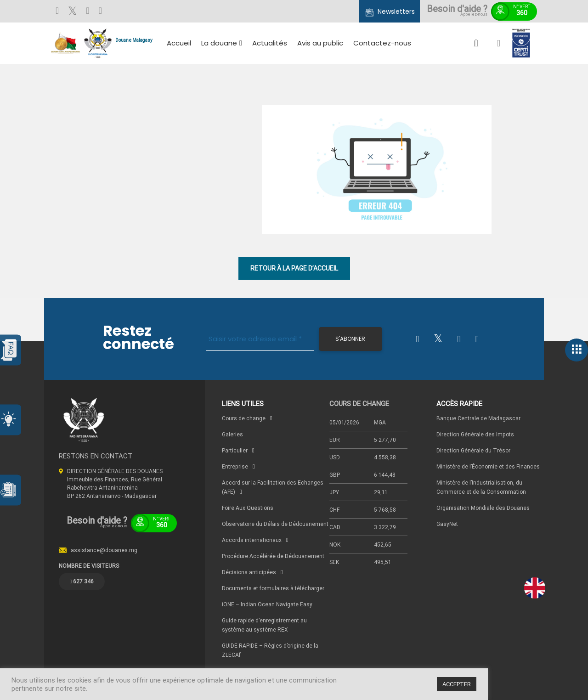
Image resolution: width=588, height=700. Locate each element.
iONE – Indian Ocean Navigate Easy (267, 604)
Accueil (179, 43)
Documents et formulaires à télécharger (273, 588)
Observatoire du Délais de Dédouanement (275, 524)
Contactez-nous (382, 43)
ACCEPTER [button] (457, 684)
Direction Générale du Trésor (473, 450)
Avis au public (320, 43)
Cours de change (244, 418)
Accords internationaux (252, 540)
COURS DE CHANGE (359, 404)
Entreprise (235, 466)
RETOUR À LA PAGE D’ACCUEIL (294, 268)
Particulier (235, 450)
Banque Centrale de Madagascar (478, 418)
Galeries (232, 434)
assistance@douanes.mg (104, 550)
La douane (219, 43)
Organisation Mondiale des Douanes (483, 508)
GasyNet (447, 524)
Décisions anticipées (249, 572)
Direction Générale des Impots (475, 434)
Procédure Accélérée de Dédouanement (273, 556)
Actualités (270, 43)
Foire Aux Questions (248, 508)
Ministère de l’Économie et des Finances (488, 466)
